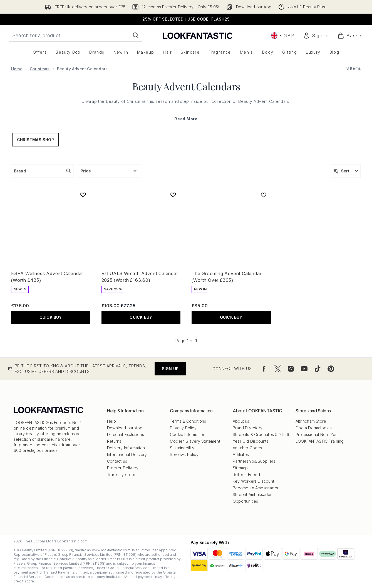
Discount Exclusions (126, 434)
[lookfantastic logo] (198, 35)
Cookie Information (188, 434)
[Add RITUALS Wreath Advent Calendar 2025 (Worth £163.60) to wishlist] (173, 195)
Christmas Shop (35, 140)
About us (241, 421)
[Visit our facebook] (264, 369)
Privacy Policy (183, 428)
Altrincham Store (311, 421)
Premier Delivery (123, 468)
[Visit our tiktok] (318, 369)
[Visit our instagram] (291, 369)
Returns (114, 441)
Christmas (40, 69)
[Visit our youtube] (304, 369)
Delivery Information (126, 448)
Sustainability (182, 448)
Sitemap (240, 468)
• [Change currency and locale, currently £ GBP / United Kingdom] (282, 36)
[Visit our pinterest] (331, 369)
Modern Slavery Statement (195, 441)
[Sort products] (346, 171)
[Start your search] (76, 35)
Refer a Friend (246, 474)
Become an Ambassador (256, 488)
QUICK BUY (51, 317)
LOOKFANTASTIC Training (320, 441)
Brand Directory (248, 428)
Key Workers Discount (253, 481)
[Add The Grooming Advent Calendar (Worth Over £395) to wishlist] (264, 195)
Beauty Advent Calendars (186, 86)
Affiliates (241, 454)
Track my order (121, 474)
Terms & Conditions (188, 421)
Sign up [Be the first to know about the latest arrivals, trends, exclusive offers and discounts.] (170, 369)
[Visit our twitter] (277, 369)
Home (17, 69)
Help (111, 421)
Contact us (117, 461)
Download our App (125, 428)
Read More (186, 119)
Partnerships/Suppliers (254, 461)
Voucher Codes (247, 448)
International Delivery (127, 454)
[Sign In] (316, 36)
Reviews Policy (184, 454)
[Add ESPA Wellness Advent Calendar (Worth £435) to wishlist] (83, 195)
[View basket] (350, 36)
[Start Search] (136, 35)
